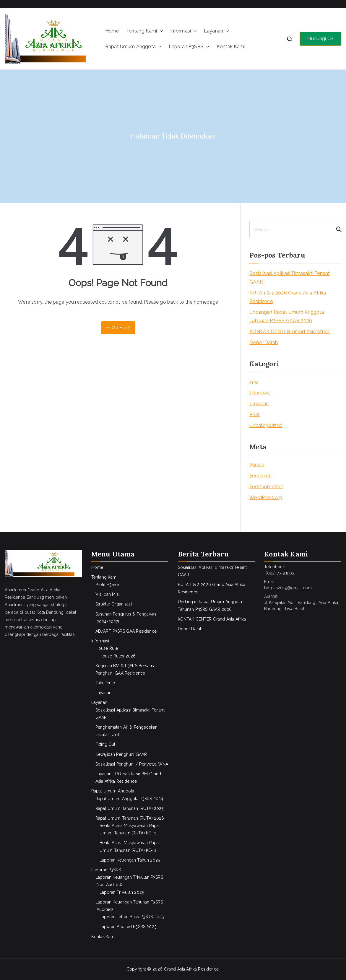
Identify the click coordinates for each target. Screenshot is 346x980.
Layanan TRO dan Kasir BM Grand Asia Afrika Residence (128, 778)
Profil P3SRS (107, 585)
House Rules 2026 (118, 656)
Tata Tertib (105, 683)
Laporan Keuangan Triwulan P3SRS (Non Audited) (129, 881)
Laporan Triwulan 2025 (122, 892)
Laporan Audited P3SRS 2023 (128, 927)
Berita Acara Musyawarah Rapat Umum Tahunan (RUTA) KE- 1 (130, 829)
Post (255, 415)
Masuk (257, 465)
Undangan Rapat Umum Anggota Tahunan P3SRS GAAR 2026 (287, 316)
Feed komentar (266, 487)
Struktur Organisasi (114, 604)
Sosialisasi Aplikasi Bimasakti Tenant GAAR (290, 278)
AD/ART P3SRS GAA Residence (126, 631)
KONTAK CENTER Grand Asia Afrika (289, 332)
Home (112, 31)
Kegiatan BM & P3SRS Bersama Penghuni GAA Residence (125, 669)
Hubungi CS (320, 39)
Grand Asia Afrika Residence (191, 969)
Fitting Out (105, 744)
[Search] (336, 229)
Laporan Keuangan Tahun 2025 (130, 860)
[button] (160, 31)
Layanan (216, 31)
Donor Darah (264, 342)
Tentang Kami (145, 31)
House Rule (107, 648)
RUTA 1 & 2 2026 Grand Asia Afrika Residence (288, 297)
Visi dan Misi (108, 594)
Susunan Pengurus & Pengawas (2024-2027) (126, 618)
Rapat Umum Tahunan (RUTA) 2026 (130, 818)
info (254, 382)
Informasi (183, 31)
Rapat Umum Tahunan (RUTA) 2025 (130, 808)
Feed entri (260, 476)
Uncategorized (266, 425)
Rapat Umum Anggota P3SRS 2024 (129, 799)
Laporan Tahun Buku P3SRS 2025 (132, 917)
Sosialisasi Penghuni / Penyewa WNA (132, 764)
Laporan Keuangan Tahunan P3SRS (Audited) (129, 906)
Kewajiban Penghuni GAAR (121, 754)
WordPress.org (266, 498)
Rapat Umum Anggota (133, 47)
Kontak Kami (231, 47)
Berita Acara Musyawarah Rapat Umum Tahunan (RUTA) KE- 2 (130, 846)
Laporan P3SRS (189, 47)
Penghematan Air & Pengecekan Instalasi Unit (126, 731)
